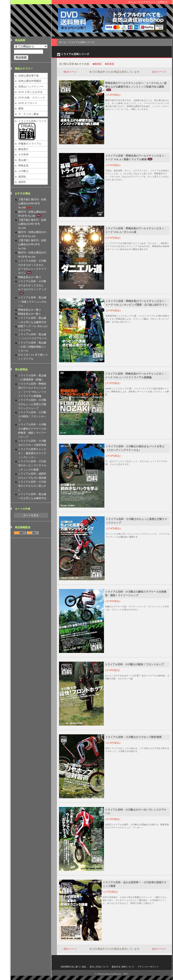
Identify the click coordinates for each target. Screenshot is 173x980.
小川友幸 (23, 154)
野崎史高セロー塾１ (30, 314)
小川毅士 (23, 171)
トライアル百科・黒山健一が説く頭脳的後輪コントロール (32, 347)
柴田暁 (22, 177)
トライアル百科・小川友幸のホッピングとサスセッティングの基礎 (32, 465)
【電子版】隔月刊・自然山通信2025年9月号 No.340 (32, 204)
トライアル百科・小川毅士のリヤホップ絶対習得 (133, 737)
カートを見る (31, 515)
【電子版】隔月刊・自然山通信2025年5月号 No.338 (32, 244)
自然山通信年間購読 (30, 81)
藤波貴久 (23, 149)
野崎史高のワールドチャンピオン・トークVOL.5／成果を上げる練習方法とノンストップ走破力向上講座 (136, 86)
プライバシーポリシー (148, 967)
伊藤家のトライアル (30, 144)
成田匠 (22, 182)
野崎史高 (23, 166)
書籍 (21, 108)
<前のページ (70, 72)
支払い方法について (99, 967)
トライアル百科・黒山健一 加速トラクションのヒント (32, 302)
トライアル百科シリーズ (32, 121)
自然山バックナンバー (31, 87)
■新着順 (110, 64)
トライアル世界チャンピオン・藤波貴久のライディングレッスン (32, 453)
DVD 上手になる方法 (30, 92)
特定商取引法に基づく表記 (74, 967)
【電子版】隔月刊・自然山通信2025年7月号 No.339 (32, 224)
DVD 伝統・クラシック (32, 98)
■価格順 (97, 64)
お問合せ (163, 2)
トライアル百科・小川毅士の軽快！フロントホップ (32, 416)
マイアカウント (147, 2)
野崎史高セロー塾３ (30, 277)
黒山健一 (23, 160)
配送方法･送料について (123, 967)
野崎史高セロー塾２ (30, 310)
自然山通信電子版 (29, 76)
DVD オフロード (28, 103)
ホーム (132, 2)
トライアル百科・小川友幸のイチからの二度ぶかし (32, 486)
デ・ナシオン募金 (29, 114)
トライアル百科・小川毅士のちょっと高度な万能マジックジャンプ (32, 404)
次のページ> (159, 72)
